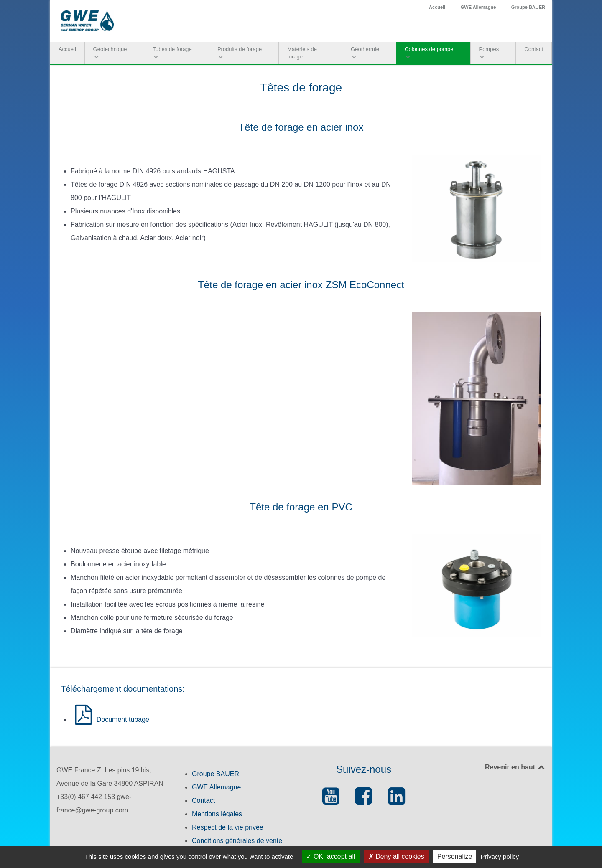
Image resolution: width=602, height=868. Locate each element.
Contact (203, 801)
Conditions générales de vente (237, 841)
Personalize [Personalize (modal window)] (455, 857)
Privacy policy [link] (500, 857)
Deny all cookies (396, 857)
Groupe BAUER (528, 7)
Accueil (437, 7)
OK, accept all (330, 857)
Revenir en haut (515, 767)
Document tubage (110, 720)
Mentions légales (217, 814)
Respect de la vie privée (228, 827)
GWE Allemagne (478, 7)
